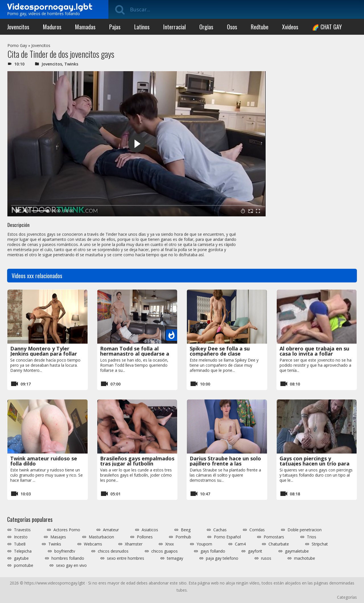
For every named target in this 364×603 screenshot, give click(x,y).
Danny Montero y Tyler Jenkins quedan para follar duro (44, 354)
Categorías (347, 597)
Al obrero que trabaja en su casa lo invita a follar (314, 351)
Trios (312, 537)
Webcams (93, 544)
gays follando (213, 551)
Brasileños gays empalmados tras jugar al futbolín (137, 461)
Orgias (206, 27)
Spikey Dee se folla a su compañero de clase (220, 351)
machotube (305, 558)
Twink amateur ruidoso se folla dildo (44, 461)
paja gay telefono (222, 558)
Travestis (22, 530)
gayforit (255, 551)
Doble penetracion (305, 530)
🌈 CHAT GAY (327, 27)
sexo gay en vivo (71, 565)
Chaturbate (279, 544)
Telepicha (23, 551)
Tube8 (20, 544)
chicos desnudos (113, 551)
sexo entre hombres (126, 558)
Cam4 (240, 544)
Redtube (260, 27)
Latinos (142, 27)
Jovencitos (18, 27)
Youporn (204, 544)
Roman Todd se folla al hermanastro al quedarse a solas (135, 354)
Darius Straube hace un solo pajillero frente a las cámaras (225, 463)
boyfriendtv (65, 551)
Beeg (186, 530)
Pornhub (183, 537)
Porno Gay (17, 45)
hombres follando (68, 558)
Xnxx (169, 544)
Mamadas (85, 27)
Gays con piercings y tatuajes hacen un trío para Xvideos (315, 463)
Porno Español (227, 537)
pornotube (24, 565)
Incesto (21, 537)
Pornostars (274, 537)
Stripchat (320, 544)
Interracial (174, 27)
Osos (232, 27)
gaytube (21, 558)
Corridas (257, 530)
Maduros (52, 27)
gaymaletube (297, 551)
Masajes (58, 537)
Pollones (145, 537)
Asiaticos (150, 530)
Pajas (115, 27)
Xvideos (290, 27)
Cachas (220, 530)
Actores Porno (67, 530)
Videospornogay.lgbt (50, 7)
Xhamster (134, 544)
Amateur (111, 530)
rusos (266, 558)
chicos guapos (165, 551)
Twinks (71, 64)
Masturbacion (101, 537)
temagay (175, 558)
